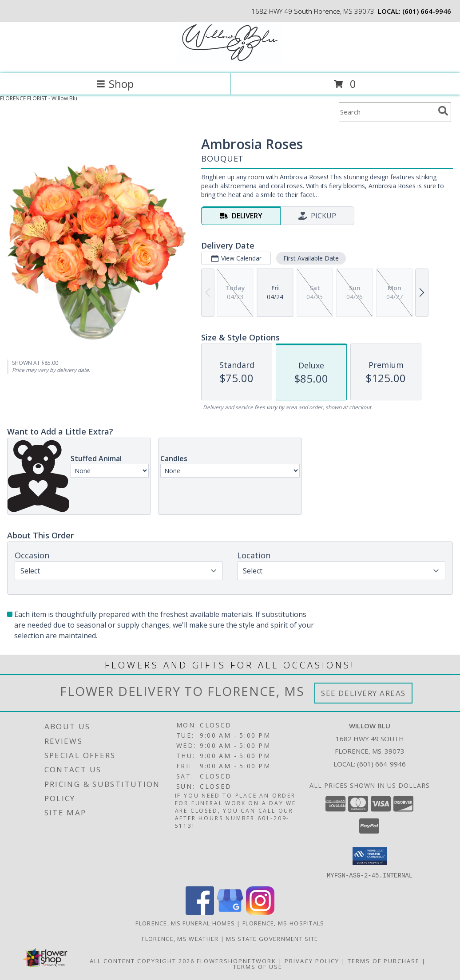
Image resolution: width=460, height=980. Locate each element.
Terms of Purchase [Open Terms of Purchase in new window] (384, 960)
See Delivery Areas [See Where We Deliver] (363, 693)
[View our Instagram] (260, 912)
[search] (443, 111)
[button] (370, 856)
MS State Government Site (272, 938)
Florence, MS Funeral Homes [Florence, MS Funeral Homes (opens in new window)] (185, 923)
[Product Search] (387, 112)
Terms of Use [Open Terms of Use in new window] (258, 966)
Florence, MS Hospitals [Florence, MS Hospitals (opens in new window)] (284, 923)
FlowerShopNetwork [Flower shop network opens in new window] (236, 960)
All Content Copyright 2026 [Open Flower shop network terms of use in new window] (142, 960)
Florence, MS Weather (180, 938)
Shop (115, 84)
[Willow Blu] (230, 61)
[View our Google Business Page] (230, 912)
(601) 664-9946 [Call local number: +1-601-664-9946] (427, 11)
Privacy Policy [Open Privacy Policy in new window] (312, 960)
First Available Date (311, 258)
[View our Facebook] (200, 912)
